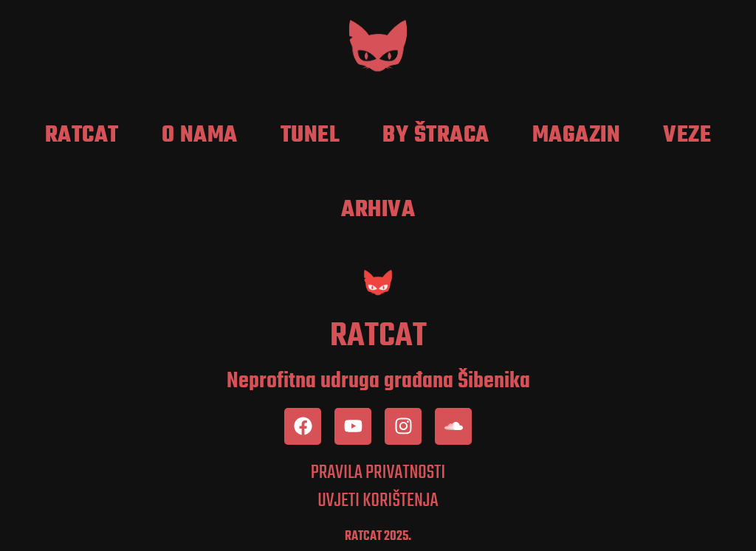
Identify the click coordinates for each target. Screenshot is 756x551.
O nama (200, 136)
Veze (687, 136)
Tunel (310, 136)
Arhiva (378, 210)
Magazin (577, 136)
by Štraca (436, 136)
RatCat (82, 136)
